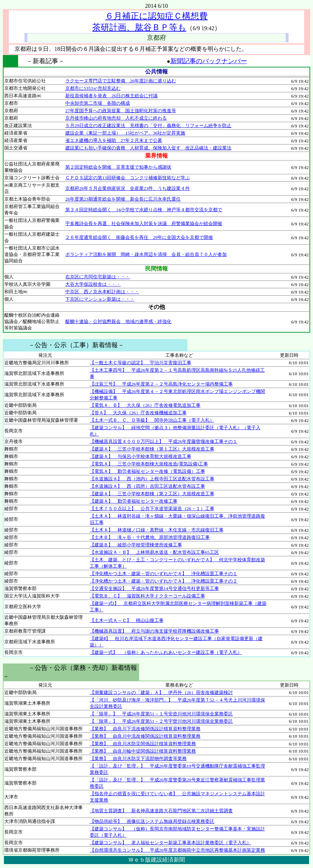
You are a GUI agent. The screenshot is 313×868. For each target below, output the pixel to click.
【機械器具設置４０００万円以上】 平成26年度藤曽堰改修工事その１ (164, 441)
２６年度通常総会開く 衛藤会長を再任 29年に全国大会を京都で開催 (139, 237)
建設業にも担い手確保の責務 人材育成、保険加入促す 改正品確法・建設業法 (148, 148)
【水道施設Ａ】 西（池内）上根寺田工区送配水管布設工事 (152, 479)
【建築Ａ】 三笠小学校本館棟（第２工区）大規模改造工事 (152, 494)
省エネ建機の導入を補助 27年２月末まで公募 (114, 140)
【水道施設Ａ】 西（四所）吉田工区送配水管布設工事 (147, 486)
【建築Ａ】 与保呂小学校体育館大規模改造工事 (141, 456)
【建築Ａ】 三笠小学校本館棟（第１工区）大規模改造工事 (152, 449)
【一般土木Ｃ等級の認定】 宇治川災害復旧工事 (141, 363)
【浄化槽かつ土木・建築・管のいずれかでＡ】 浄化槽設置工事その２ (164, 581)
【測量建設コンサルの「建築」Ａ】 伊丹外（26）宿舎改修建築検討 (161, 692)
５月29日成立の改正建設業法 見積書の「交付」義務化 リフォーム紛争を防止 (148, 125)
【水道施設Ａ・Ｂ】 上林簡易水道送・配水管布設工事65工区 (154, 552)
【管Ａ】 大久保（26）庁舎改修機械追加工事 (138, 413)
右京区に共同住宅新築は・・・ (98, 277)
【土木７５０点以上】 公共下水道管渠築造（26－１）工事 (152, 509)
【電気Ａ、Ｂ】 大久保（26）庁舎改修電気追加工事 (145, 405)
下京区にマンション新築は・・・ (100, 299)
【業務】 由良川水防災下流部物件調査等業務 (138, 758)
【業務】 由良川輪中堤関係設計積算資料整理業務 (143, 751)
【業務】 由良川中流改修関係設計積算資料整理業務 (145, 736)
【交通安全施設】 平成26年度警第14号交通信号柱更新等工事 (154, 588)
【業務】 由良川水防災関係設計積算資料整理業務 (143, 744)
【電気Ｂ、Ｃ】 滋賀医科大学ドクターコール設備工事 (147, 596)
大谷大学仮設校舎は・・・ (93, 284)
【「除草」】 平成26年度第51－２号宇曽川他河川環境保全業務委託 (161, 721)
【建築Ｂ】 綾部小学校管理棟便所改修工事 (136, 545)
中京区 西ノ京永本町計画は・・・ (102, 292)
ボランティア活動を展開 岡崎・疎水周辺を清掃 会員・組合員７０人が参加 (146, 254)
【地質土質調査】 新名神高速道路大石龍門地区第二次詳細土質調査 (161, 811)
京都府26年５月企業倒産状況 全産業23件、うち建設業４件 (128, 188)
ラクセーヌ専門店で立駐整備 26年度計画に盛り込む (121, 81)
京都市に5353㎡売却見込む (93, 88)
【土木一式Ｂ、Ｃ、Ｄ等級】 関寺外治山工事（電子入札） (152, 420)
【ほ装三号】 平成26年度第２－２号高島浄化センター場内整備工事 (161, 384)
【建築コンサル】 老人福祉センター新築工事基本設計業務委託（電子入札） (171, 843)
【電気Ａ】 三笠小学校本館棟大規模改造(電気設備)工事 (149, 464)
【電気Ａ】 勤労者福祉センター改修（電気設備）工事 (147, 471)
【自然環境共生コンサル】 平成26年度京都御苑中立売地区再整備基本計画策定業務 (177, 850)
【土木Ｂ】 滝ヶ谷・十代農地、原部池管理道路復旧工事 (150, 537)
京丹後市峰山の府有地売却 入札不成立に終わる (116, 118)
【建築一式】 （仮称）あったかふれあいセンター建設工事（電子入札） (166, 652)
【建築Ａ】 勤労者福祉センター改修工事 (134, 501)
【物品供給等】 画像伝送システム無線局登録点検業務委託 (152, 821)
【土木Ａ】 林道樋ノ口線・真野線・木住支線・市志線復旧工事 (157, 530)
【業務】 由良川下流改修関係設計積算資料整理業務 (145, 729)
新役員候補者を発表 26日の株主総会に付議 (111, 96)
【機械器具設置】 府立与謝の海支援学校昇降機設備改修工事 (154, 631)
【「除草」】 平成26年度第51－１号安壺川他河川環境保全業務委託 (161, 714)
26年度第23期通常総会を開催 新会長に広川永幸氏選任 (123, 199)
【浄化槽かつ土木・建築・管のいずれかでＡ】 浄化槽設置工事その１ (164, 574)
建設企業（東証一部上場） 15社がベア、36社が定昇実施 (125, 133)
